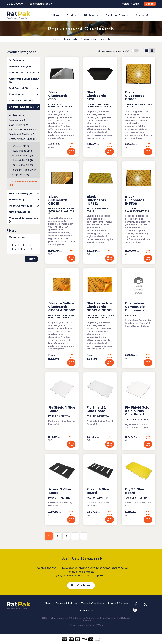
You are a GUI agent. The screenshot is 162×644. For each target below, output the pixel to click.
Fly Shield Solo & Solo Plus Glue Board (137, 411)
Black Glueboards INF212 (96, 200)
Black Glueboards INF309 (135, 200)
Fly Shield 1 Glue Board (62, 409)
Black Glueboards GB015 (58, 200)
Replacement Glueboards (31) (24, 183)
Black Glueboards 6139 (58, 96)
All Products (16, 60)
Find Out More (80, 585)
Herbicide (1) (24, 200)
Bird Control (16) (24, 88)
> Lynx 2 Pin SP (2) (22, 156)
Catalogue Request (118, 15)
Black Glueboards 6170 (96, 96)
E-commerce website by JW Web (87, 625)
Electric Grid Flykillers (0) (23, 129)
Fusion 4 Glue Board (98, 491)
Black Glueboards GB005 (135, 96)
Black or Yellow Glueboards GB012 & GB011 (100, 307)
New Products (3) (19, 212)
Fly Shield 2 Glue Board (96, 409)
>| (84, 536)
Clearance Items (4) (21, 100)
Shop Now (71, 152)
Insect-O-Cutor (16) (21, 249)
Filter (31, 259)
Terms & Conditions (92, 603)
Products (72, 15)
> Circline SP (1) (20, 146)
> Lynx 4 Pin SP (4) (22, 160)
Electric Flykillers (71, 39)
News (48, 603)
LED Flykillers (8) (19, 125)
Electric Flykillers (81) (24, 107)
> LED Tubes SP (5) (22, 151)
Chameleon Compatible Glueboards (135, 307)
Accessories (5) (18, 120)
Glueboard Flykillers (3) (22, 134)
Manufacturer (17, 237)
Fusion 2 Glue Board (60, 491)
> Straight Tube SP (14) (24, 170)
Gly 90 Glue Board (135, 491)
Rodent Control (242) (24, 73)
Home (57, 15)
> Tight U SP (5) (20, 175)
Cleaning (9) (24, 94)
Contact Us (142, 15)
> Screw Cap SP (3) (22, 165)
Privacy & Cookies (118, 603)
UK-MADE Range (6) (21, 66)
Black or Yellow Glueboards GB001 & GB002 (62, 307)
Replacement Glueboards (96, 39)
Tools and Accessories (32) (24, 220)
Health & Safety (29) (24, 193)
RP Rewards (92, 15)
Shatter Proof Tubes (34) (23, 139)
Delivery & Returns (66, 603)
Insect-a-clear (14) (20, 245)
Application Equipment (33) (24, 80)
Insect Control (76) (24, 206)
